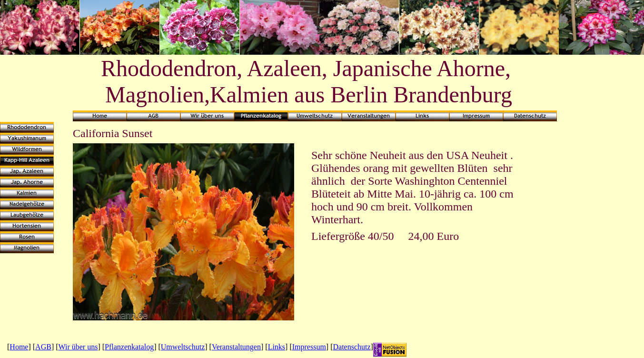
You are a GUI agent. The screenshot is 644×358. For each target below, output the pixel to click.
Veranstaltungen (236, 347)
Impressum (309, 347)
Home (19, 347)
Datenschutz (352, 347)
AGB (43, 347)
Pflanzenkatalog (129, 347)
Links (277, 347)
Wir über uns (78, 347)
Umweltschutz (183, 347)
